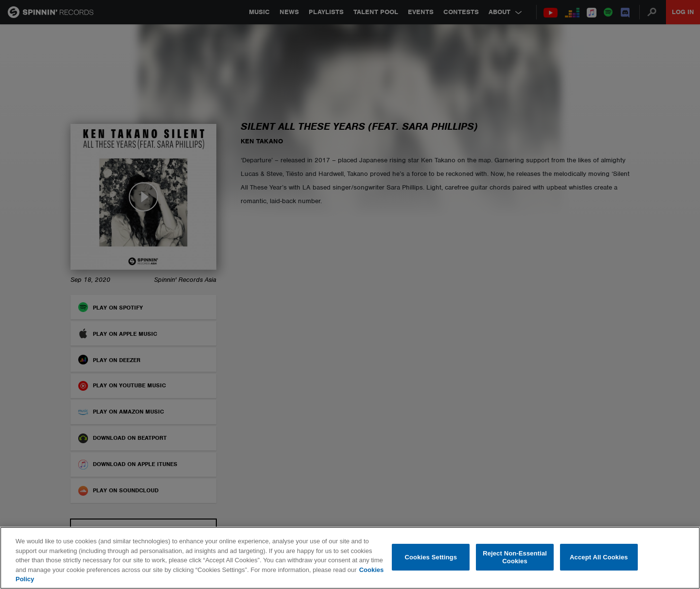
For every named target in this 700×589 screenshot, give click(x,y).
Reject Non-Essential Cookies (515, 557)
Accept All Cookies (599, 557)
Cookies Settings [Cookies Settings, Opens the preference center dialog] (431, 557)
